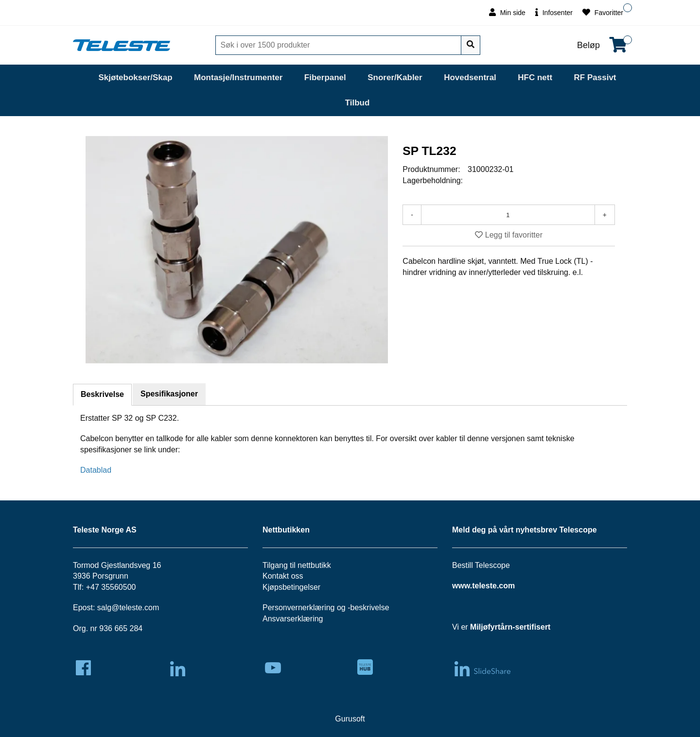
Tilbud (358, 103)
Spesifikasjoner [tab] (169, 394)
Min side (507, 12)
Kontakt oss (283, 576)
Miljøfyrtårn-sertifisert (510, 627)
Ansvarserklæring (293, 619)
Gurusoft (350, 719)
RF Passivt (595, 77)
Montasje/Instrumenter (238, 77)
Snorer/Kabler (395, 77)
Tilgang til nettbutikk (297, 565)
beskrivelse (370, 608)
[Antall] (508, 215)
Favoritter (603, 12)
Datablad (96, 470)
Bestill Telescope (481, 565)
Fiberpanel (325, 77)
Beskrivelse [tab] (102, 394)
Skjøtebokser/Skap (135, 77)
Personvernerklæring (299, 608)
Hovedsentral (470, 77)
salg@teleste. (121, 608)
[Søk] (339, 45)
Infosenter (554, 12)
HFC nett (535, 77)
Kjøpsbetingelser (291, 587)
